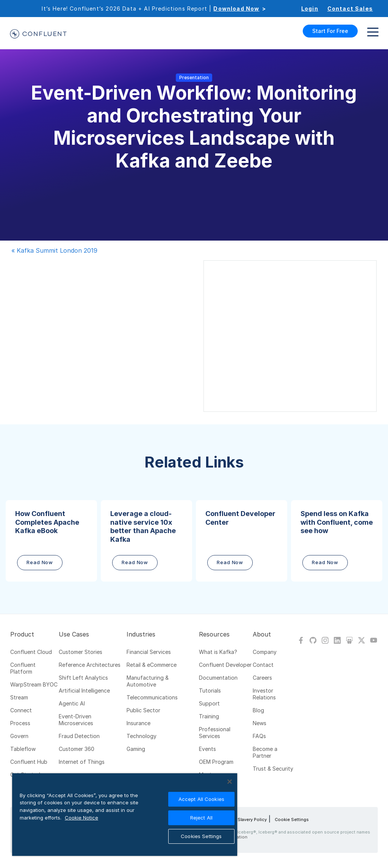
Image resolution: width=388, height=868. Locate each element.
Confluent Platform (23, 668)
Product (22, 634)
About (262, 634)
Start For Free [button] (330, 31)
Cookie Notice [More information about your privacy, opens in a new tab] (81, 818)
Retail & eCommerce (152, 665)
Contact (263, 665)
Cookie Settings (292, 820)
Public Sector (143, 710)
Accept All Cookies (201, 799)
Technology (142, 736)
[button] (51, 541)
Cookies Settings (201, 836)
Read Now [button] (40, 562)
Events (207, 749)
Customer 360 (77, 749)
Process (20, 723)
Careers (262, 678)
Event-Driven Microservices (76, 720)
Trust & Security (273, 769)
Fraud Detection (79, 736)
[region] (125, 815)
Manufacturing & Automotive (148, 681)
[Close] (230, 782)
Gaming (136, 749)
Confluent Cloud (31, 652)
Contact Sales (350, 9)
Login (310, 9)
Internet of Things (82, 762)
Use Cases (74, 634)
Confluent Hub (29, 762)
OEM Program (216, 762)
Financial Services (149, 652)
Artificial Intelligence (84, 690)
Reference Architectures (90, 665)
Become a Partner (265, 752)
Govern (19, 736)
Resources (214, 634)
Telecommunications (152, 697)
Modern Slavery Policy (243, 820)
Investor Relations (264, 694)
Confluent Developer (225, 665)
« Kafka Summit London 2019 (54, 250)
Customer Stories (81, 652)
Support (209, 703)
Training (209, 716)
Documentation (218, 678)
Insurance (138, 723)
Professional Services (215, 733)
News (260, 723)
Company (265, 652)
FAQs (259, 736)
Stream (19, 697)
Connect (21, 710)
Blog (258, 710)
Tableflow (23, 749)
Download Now (236, 9)
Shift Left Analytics (83, 678)
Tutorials (210, 690)
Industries (141, 634)
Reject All (201, 818)
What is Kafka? (218, 652)
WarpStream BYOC (34, 684)
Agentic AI (72, 703)
